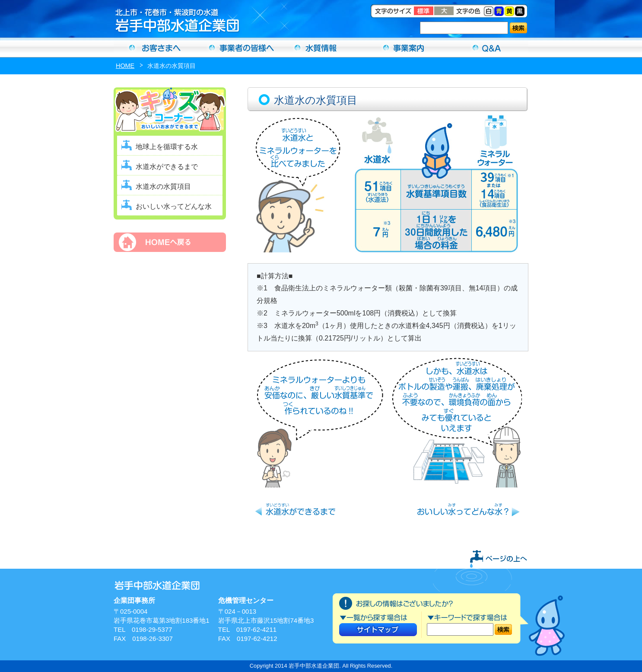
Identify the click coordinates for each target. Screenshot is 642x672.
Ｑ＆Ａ (487, 48)
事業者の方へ (238, 48)
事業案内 (404, 48)
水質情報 (321, 48)
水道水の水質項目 (163, 186)
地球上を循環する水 (167, 147)
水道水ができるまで (167, 167)
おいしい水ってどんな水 (174, 206)
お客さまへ (155, 48)
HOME (125, 66)
